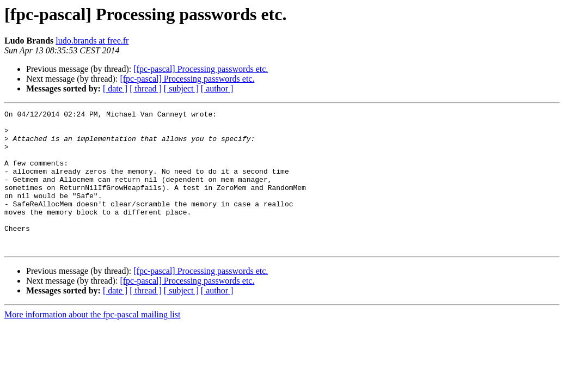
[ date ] (115, 88)
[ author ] (217, 88)
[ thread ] (146, 88)
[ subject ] (181, 88)
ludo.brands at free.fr (92, 41)
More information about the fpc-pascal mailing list (92, 342)
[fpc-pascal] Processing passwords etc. (201, 69)
